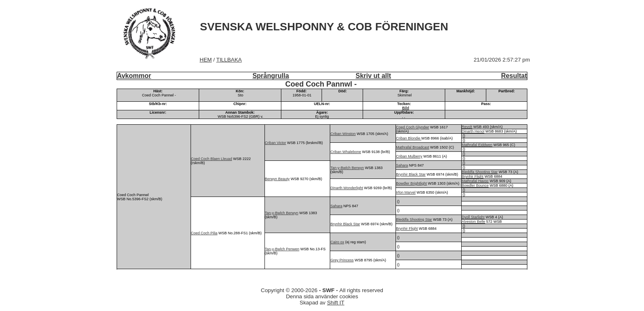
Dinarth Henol (473, 131)
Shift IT (336, 303)
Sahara (402, 165)
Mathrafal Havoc (475, 181)
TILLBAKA (229, 60)
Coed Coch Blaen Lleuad (212, 159)
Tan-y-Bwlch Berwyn (347, 168)
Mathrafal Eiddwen (477, 145)
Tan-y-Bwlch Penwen (282, 249)
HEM (206, 60)
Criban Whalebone (346, 152)
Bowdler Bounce (475, 185)
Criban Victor (276, 143)
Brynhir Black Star (411, 174)
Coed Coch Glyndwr (413, 127)
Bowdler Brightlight (411, 183)
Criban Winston (343, 134)
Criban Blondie (409, 138)
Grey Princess (342, 260)
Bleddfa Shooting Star (480, 172)
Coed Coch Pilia (204, 233)
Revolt (467, 127)
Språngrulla (271, 76)
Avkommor (134, 76)
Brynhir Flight (473, 176)
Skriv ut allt (373, 76)
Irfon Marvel (406, 192)
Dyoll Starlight (473, 217)
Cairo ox (337, 242)
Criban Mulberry (409, 156)
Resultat (514, 76)
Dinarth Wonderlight (346, 188)
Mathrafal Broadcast (413, 147)
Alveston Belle (473, 222)
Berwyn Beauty (277, 179)
